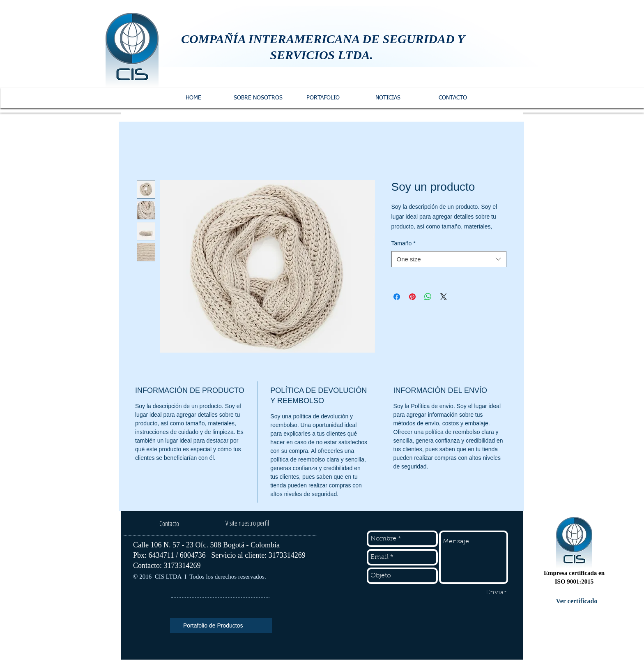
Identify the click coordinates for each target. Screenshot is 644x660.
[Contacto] (169, 524)
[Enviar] (496, 593)
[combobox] (449, 259)
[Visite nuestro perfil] (247, 523)
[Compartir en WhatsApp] (428, 297)
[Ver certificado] (577, 601)
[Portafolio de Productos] (221, 626)
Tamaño (404, 243)
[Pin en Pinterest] (412, 297)
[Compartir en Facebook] (397, 297)
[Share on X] (444, 297)
